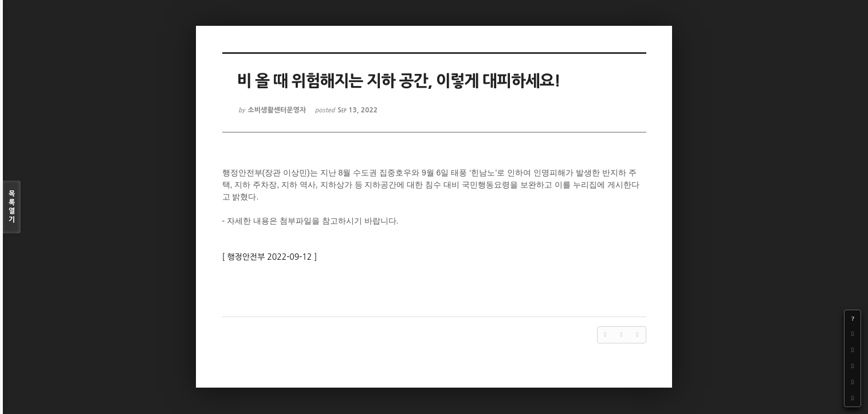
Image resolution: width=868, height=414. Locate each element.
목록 (12, 207)
